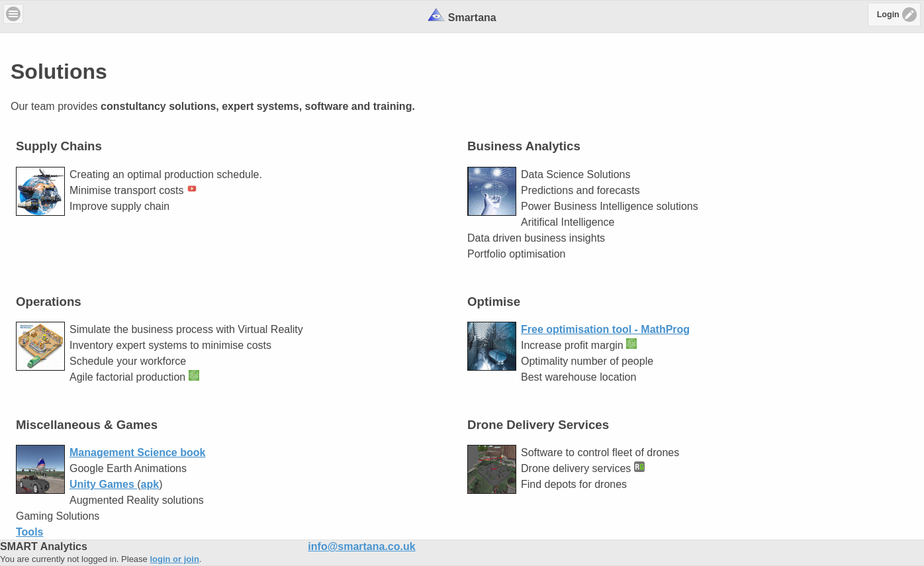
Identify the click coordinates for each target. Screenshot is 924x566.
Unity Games (103, 484)
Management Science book (137, 452)
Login (888, 15)
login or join (174, 559)
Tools (29, 532)
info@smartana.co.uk (361, 546)
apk (150, 484)
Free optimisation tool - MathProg (605, 329)
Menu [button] (13, 14)
